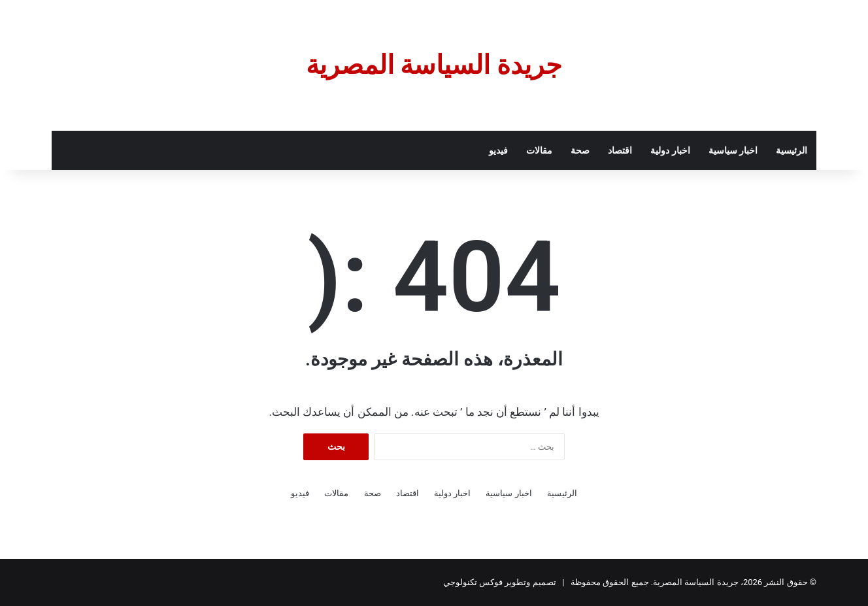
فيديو (498, 150)
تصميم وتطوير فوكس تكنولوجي (500, 582)
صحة (580, 150)
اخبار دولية (670, 150)
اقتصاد (620, 150)
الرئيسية (792, 150)
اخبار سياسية (733, 150)
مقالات (539, 150)
